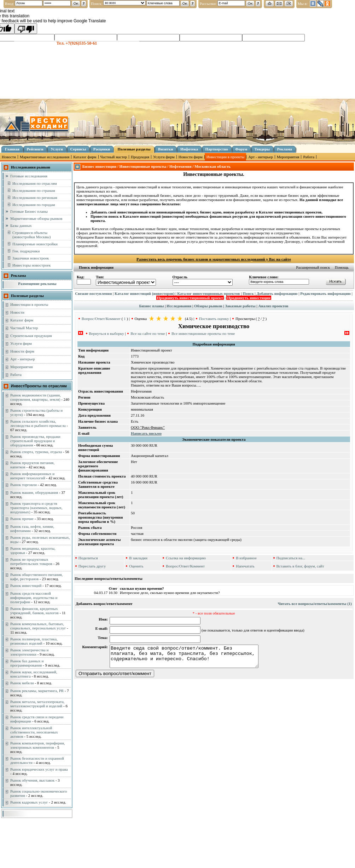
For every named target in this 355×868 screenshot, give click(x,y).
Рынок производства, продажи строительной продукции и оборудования (35, 441)
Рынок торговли (24, 485)
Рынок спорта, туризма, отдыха (36, 452)
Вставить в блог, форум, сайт (300, 566)
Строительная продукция (31, 336)
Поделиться (88, 558)
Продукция (140, 157)
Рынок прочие (22, 519)
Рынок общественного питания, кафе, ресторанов (36, 577)
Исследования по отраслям (35, 183)
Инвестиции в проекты (225, 157)
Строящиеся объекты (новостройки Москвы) (31, 235)
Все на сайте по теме (148, 333)
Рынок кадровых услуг (29, 802)
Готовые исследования (29, 176)
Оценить (136, 566)
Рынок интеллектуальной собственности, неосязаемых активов (34, 732)
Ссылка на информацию (186, 558)
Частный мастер (114, 157)
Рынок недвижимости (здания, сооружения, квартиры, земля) (36, 397)
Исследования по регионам (35, 198)
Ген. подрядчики (26, 251)
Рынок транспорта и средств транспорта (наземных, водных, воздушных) (36, 508)
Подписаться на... (291, 558)
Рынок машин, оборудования (34, 492)
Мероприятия (288, 157)
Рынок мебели (22, 683)
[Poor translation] (26, 29)
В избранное (246, 558)
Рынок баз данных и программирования (27, 663)
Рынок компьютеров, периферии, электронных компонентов (38, 745)
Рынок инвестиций (26, 586)
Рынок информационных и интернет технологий (32, 476)
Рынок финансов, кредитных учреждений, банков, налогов (34, 611)
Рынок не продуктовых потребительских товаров (31, 561)
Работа (309, 157)
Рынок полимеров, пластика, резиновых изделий (34, 641)
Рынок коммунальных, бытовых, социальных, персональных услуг (38, 626)
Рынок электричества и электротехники (29, 652)
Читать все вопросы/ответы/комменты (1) (315, 604)
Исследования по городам (34, 205)
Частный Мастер (24, 328)
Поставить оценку (214, 319)
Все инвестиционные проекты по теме (203, 333)
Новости (9, 157)
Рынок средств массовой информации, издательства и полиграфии (34, 598)
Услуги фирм (164, 157)
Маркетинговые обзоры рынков (36, 218)
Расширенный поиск (313, 267)
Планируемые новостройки (35, 244)
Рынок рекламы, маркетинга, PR (37, 691)
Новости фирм (191, 157)
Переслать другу (92, 566)
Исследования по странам (34, 190)
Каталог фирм (85, 157)
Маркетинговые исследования (45, 157)
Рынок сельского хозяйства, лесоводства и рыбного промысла (38, 423)
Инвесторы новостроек (31, 265)
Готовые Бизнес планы (29, 211)
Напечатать (245, 566)
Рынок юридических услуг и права (39, 769)
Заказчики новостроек (31, 258)
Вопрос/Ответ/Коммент (101, 319)
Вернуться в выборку (106, 333)
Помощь (342, 267)
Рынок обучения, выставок (32, 780)
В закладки (138, 558)
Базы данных (21, 225)
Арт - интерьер (261, 157)
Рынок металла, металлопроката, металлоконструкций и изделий (37, 704)
